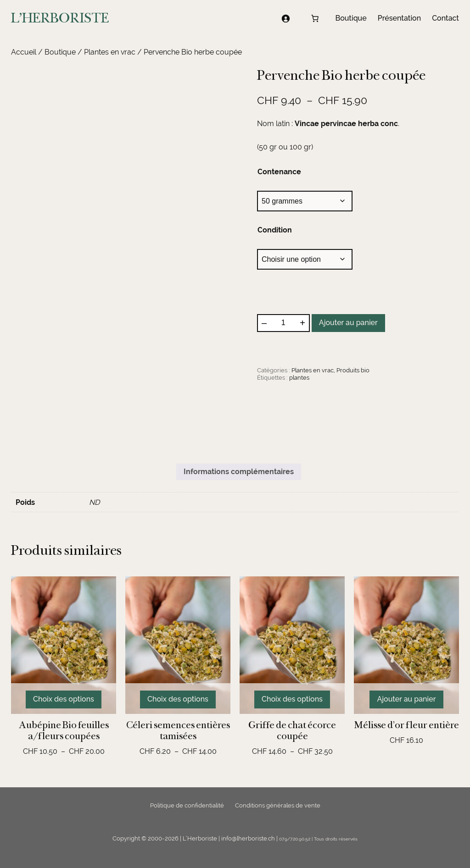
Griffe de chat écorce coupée (292, 730)
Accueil (24, 52)
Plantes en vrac (110, 52)
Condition (275, 230)
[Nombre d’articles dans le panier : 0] (315, 18)
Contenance (279, 172)
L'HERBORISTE (60, 18)
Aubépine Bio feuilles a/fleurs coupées (64, 730)
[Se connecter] (285, 18)
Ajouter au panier (348, 323)
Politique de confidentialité (187, 805)
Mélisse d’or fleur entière (407, 725)
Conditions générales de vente (278, 805)
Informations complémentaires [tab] (239, 472)
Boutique (60, 52)
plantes (299, 378)
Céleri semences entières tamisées (178, 730)
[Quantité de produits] (283, 323)
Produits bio (353, 370)
